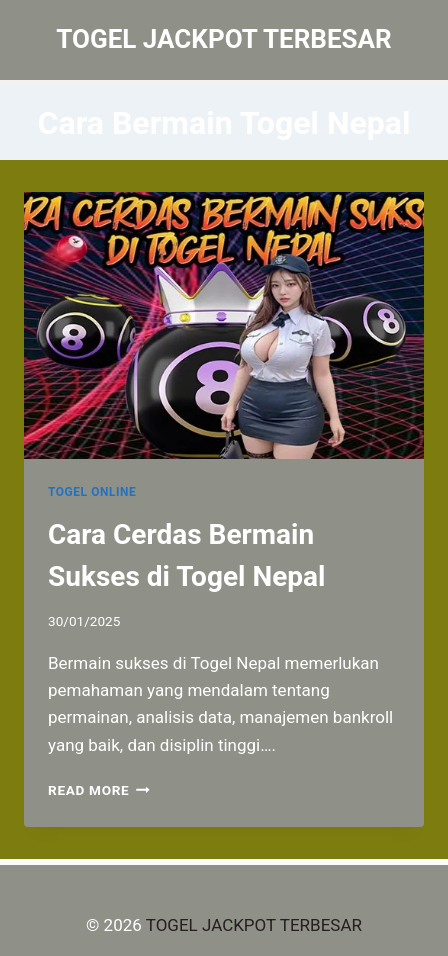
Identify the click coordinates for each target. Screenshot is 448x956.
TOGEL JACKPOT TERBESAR (254, 925)
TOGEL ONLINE (92, 492)
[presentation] (224, 325)
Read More (99, 790)
